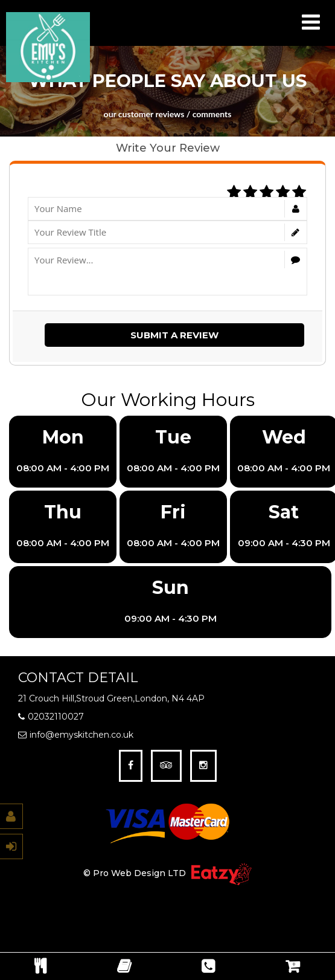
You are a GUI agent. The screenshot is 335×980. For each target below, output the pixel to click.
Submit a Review (174, 335)
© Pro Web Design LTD (136, 874)
